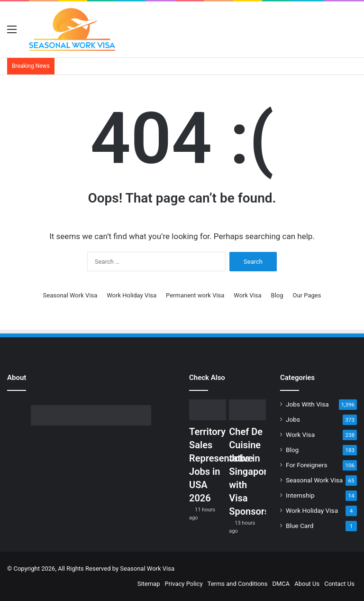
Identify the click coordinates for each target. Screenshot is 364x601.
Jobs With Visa (307, 404)
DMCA (281, 584)
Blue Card (300, 526)
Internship (300, 495)
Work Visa (247, 295)
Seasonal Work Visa (70, 295)
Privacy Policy (184, 584)
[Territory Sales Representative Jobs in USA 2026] (208, 410)
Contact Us (339, 584)
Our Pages (307, 295)
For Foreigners (307, 465)
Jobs (293, 419)
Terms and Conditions (238, 584)
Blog (277, 295)
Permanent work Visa (195, 295)
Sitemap (149, 584)
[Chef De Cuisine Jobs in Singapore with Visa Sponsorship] (247, 410)
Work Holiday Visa (132, 295)
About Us (307, 584)
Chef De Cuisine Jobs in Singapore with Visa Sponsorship (256, 472)
